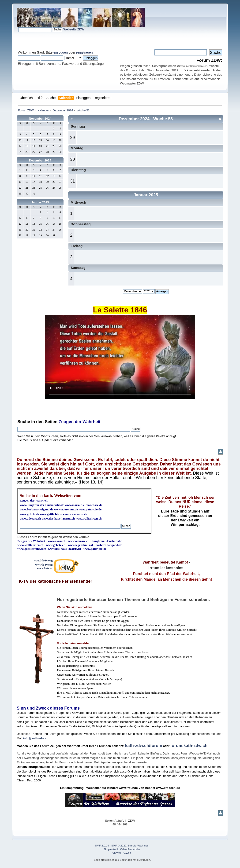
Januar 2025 (40, 202)
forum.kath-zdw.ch (189, 746)
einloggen (61, 52)
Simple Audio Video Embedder (122, 849)
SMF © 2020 (119, 846)
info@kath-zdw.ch (36, 738)
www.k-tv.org (44, 565)
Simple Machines (138, 846)
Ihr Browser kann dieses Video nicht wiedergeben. (120, 357)
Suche (24, 422)
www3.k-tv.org (43, 560)
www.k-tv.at (45, 568)
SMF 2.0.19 (102, 846)
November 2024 (40, 119)
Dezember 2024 (40, 160)
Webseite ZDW (74, 29)
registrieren (84, 52)
